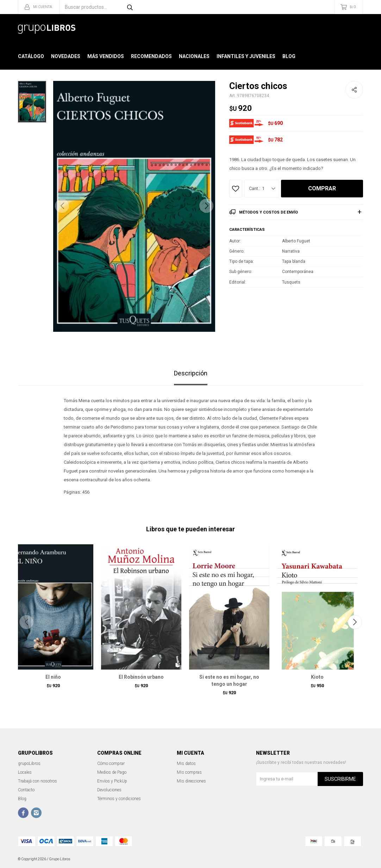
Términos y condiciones (119, 799)
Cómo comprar (111, 764)
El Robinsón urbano (141, 677)
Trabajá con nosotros (38, 781)
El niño (53, 677)
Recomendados (151, 56)
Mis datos (186, 764)
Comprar (322, 188)
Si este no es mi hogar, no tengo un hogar (229, 680)
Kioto (317, 677)
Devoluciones (109, 790)
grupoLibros (29, 764)
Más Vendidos (106, 56)
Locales (25, 772)
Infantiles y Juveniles (246, 56)
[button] (206, 206)
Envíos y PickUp (112, 781)
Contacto (26, 790)
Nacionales (194, 56)
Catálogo (31, 56)
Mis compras (189, 772)
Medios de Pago (112, 772)
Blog (289, 56)
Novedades (66, 56)
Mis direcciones (191, 781)
